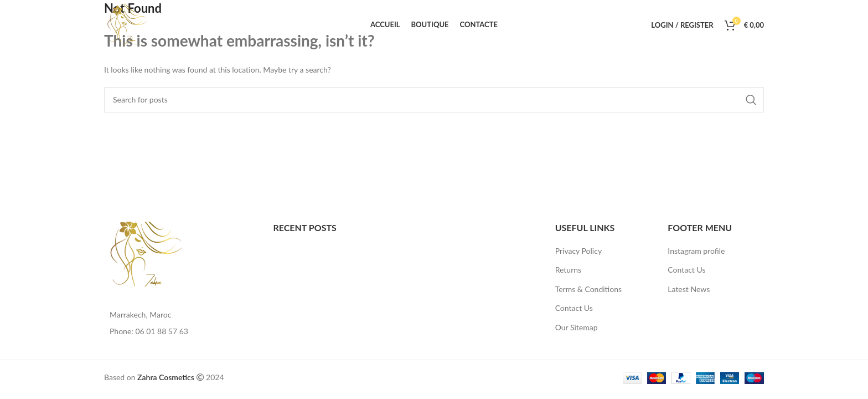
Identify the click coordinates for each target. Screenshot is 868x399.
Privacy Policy (578, 251)
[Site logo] (128, 24)
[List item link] (180, 331)
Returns (568, 270)
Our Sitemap (577, 327)
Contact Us (574, 308)
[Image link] (147, 253)
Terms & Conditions (588, 289)
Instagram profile (696, 251)
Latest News (689, 289)
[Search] (434, 100)
